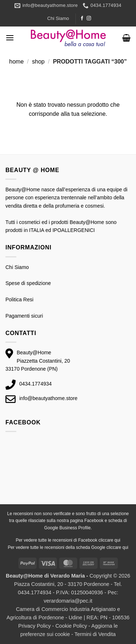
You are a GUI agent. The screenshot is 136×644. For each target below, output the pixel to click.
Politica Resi (19, 299)
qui (118, 540)
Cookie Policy (71, 626)
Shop (38, 62)
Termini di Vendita (95, 634)
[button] (10, 38)
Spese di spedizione (28, 283)
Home (16, 62)
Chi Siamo (58, 18)
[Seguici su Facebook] (82, 19)
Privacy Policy (34, 626)
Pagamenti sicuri (24, 316)
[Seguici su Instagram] (89, 19)
